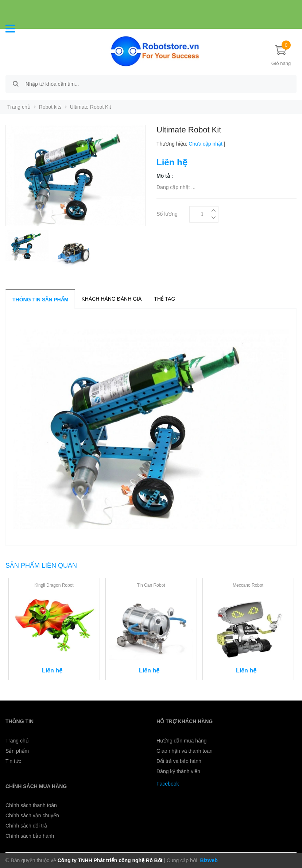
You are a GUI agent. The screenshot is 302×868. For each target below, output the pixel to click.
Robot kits (50, 107)
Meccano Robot (248, 585)
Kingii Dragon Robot (54, 585)
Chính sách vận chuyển (32, 815)
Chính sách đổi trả (26, 826)
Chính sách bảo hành (30, 836)
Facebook (168, 784)
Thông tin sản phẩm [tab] (40, 300)
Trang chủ (19, 107)
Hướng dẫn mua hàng (181, 741)
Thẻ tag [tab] (164, 299)
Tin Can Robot (151, 585)
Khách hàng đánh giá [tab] (111, 299)
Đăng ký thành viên (178, 771)
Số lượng (167, 213)
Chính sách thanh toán (31, 805)
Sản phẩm (17, 751)
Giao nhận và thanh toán (185, 751)
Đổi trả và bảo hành (179, 761)
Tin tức (13, 761)
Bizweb (208, 860)
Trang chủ (17, 741)
